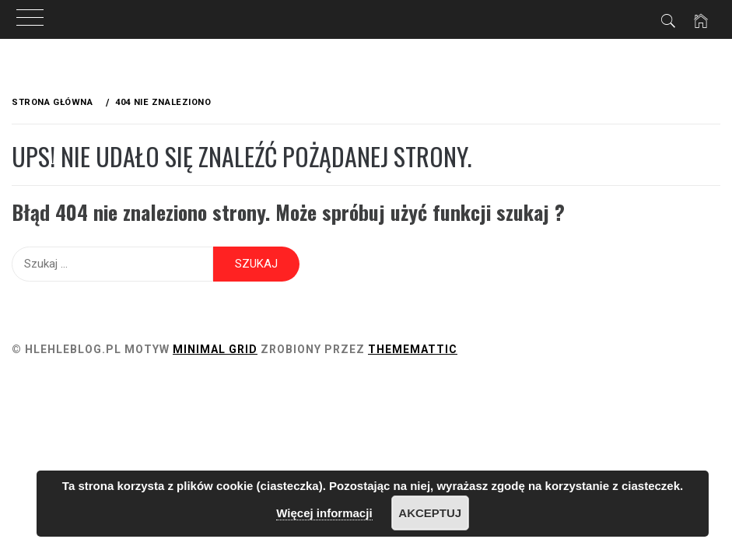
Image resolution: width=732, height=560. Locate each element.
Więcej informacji (324, 513)
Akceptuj (430, 513)
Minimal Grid (215, 349)
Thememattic (413, 349)
